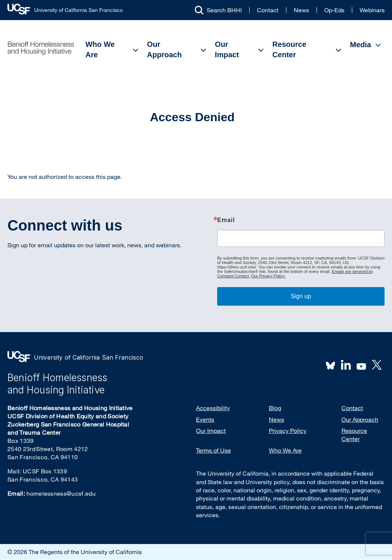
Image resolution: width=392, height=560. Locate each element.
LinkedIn (346, 365)
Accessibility (213, 408)
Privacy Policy (288, 431)
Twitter (377, 365)
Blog (275, 408)
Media (361, 45)
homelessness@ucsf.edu (61, 493)
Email (226, 220)
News (301, 10)
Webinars (372, 10)
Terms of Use (213, 450)
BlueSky (331, 365)
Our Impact (227, 49)
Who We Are (100, 49)
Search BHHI (224, 10)
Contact (268, 10)
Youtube (362, 366)
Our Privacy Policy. (268, 276)
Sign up (301, 296)
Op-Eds (334, 10)
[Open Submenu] (136, 50)
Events (205, 419)
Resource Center (289, 49)
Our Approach (164, 49)
